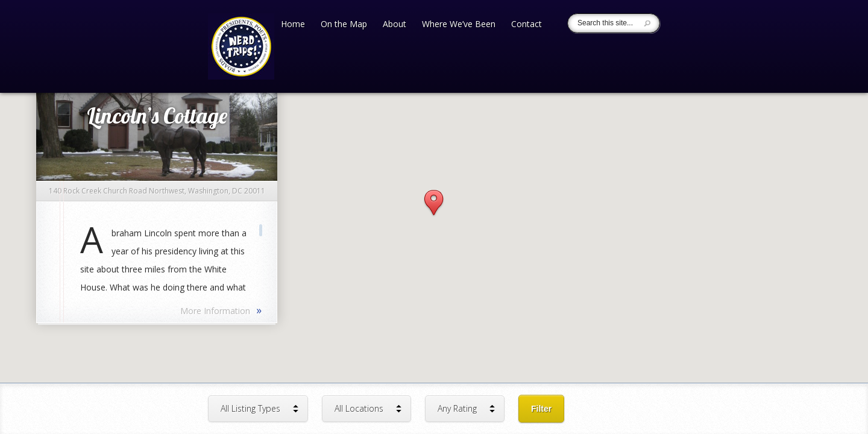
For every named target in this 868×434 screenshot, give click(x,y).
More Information (221, 310)
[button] (434, 203)
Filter (541, 409)
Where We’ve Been (459, 25)
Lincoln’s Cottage (157, 115)
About (395, 25)
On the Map (344, 25)
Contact (527, 25)
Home (293, 25)
